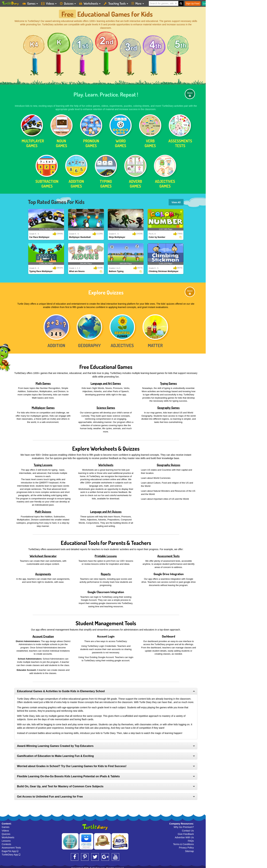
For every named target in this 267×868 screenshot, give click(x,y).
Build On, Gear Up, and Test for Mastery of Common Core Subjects (60, 784)
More (190, 92)
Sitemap (189, 849)
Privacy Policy (186, 846)
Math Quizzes (43, 510)
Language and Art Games (106, 381)
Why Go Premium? (184, 825)
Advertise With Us (184, 835)
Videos (5, 829)
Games (6, 825)
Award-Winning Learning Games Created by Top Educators (55, 744)
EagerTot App (10, 849)
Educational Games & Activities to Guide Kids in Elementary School (61, 689)
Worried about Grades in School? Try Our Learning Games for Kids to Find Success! (72, 764)
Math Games (43, 381)
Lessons (6, 839)
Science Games (106, 406)
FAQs (191, 839)
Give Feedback (186, 832)
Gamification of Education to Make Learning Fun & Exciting (55, 754)
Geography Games (168, 406)
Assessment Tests (168, 554)
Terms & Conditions (183, 842)
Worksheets (106, 463)
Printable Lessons (106, 554)
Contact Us (188, 829)
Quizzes (6, 832)
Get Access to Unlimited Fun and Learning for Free (50, 795)
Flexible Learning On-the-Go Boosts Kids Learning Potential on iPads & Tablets (68, 774)
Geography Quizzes (169, 463)
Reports (106, 572)
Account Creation (43, 634)
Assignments (43, 572)
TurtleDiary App (11, 853)
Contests (6, 842)
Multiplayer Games (43, 406)
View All (176, 200)
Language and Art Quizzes (106, 510)
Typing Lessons (43, 463)
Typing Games (168, 381)
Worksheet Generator (43, 554)
